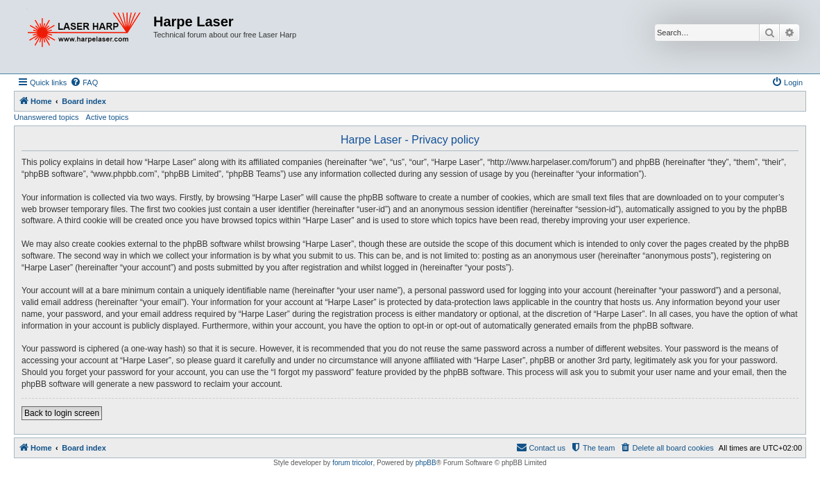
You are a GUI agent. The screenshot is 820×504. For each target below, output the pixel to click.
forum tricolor (352, 463)
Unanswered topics (46, 117)
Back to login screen (62, 413)
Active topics (108, 117)
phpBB (426, 463)
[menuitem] (84, 82)
